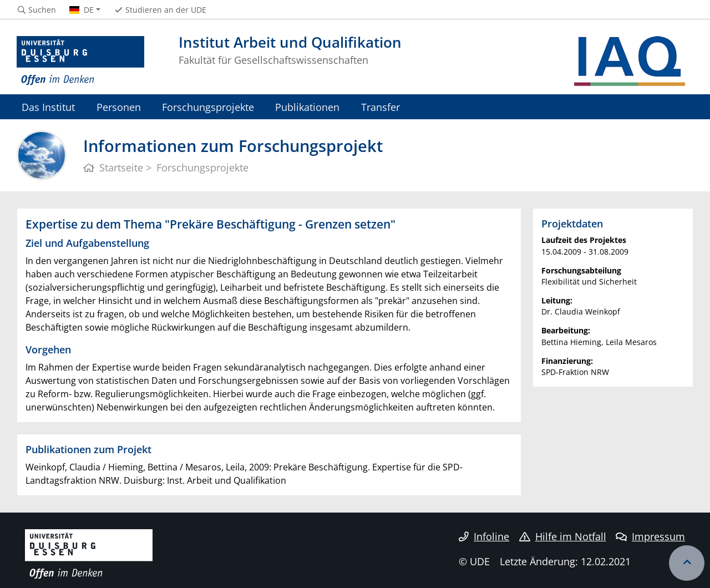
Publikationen (307, 107)
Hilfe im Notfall (563, 536)
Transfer (381, 107)
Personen (119, 107)
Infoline (484, 536)
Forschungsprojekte (208, 107)
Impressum (650, 536)
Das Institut (48, 107)
